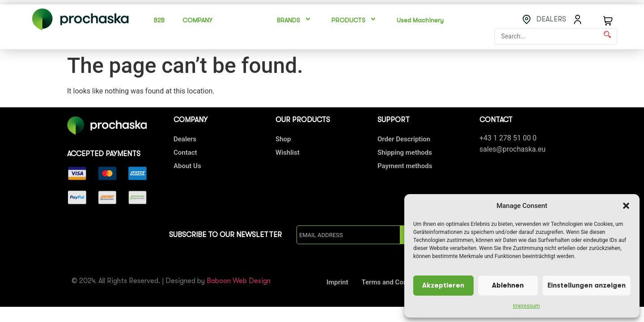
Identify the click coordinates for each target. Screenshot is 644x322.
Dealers (185, 139)
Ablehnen (508, 286)
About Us (187, 166)
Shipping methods (405, 153)
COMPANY (197, 20)
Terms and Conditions (395, 282)
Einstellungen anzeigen (587, 286)
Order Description (404, 139)
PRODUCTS (355, 20)
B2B (159, 20)
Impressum (526, 306)
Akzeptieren (443, 286)
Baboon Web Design (239, 281)
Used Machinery (420, 20)
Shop (283, 139)
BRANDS (295, 20)
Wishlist (288, 153)
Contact (185, 153)
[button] (626, 206)
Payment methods (405, 166)
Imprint (337, 282)
